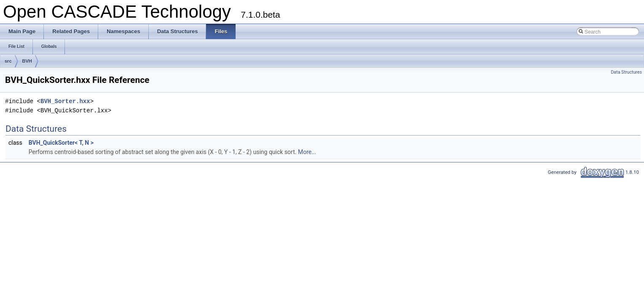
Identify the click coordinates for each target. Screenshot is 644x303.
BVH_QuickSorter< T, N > (61, 143)
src (8, 61)
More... (307, 152)
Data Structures (626, 72)
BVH (27, 61)
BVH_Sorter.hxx (65, 101)
